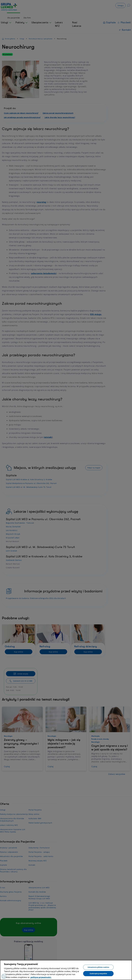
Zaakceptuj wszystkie (98, 973)
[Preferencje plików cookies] (4, 976)
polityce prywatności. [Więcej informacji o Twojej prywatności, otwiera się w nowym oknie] (41, 977)
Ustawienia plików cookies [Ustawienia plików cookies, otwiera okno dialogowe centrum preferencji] (98, 967)
